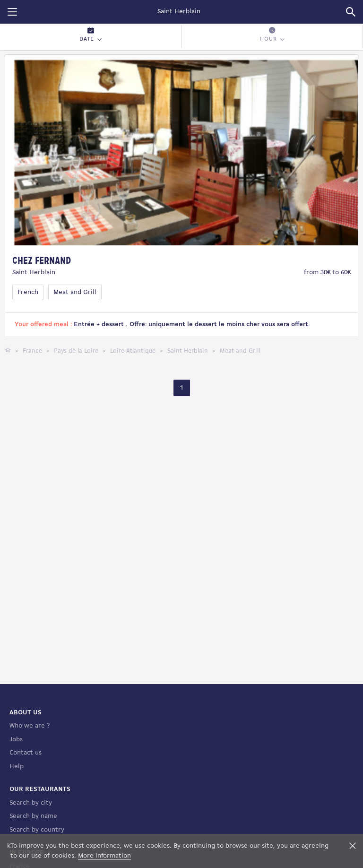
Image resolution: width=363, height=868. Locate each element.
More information (104, 856)
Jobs (16, 756)
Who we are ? (30, 742)
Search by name (33, 833)
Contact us (26, 769)
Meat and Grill (75, 292)
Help (17, 783)
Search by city (31, 819)
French (28, 292)
